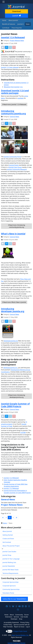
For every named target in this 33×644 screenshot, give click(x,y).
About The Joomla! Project (11, 546)
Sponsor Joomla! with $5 (22, 625)
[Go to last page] (16, 518)
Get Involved (7, 542)
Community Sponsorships (11, 589)
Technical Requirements (10, 573)
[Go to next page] (13, 518)
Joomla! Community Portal (13, 157)
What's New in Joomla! (13, 234)
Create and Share (8, 539)
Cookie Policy (8, 625)
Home (4, 20)
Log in (28, 627)
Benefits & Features (9, 24)
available (21, 98)
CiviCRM (23, 433)
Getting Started (8, 535)
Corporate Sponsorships (11, 582)
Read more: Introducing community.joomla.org (16, 226)
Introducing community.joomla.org (13, 112)
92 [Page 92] (10, 518)
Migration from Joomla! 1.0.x (13, 87)
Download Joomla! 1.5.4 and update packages (15, 92)
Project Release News (17, 41)
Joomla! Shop (7, 555)
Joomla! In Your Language (11, 559)
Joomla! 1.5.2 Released (11, 488)
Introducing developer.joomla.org (13, 310)
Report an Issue (19, 627)
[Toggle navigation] (4, 2)
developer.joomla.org (11, 341)
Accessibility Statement (11, 622)
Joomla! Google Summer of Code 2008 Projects (15, 405)
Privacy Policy (25, 622)
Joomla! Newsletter (9, 566)
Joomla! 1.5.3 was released (10, 67)
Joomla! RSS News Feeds (11, 570)
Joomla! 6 (20, 24)
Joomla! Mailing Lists (9, 562)
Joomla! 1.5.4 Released (13, 37)
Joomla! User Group (15, 167)
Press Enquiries (17, 28)
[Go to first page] (3, 518)
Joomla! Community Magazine (17, 169)
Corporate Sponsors (9, 586)
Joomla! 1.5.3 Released (11, 478)
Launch (16, 16)
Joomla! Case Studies (9, 552)
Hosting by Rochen (16, 643)
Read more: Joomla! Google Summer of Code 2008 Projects (16, 471)
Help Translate (8, 627)
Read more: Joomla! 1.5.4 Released (14, 104)
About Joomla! (13, 20)
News (28, 24)
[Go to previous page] (6, 518)
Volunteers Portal (8, 593)
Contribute (6, 28)
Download (16, 11)
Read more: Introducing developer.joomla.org (16, 396)
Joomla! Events (14, 165)
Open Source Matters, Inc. (20, 635)
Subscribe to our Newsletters (14, 599)
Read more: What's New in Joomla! (14, 302)
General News (15, 117)
